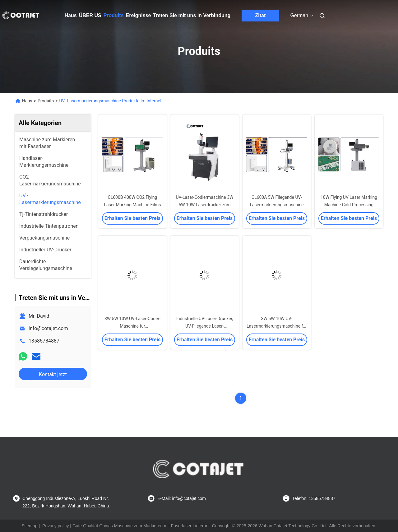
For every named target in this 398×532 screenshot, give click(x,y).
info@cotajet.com (48, 328)
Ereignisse (139, 15)
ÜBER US (90, 15)
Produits (114, 15)
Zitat (261, 15)
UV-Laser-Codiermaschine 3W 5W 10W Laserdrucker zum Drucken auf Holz (204, 205)
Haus (71, 15)
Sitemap (29, 526)
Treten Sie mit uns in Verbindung (192, 15)
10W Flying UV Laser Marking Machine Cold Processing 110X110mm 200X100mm (349, 205)
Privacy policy (56, 526)
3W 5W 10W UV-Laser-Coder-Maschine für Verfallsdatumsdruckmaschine (132, 326)
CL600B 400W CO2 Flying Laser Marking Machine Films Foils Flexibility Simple (132, 205)
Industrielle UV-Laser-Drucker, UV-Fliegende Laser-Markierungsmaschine (205, 326)
